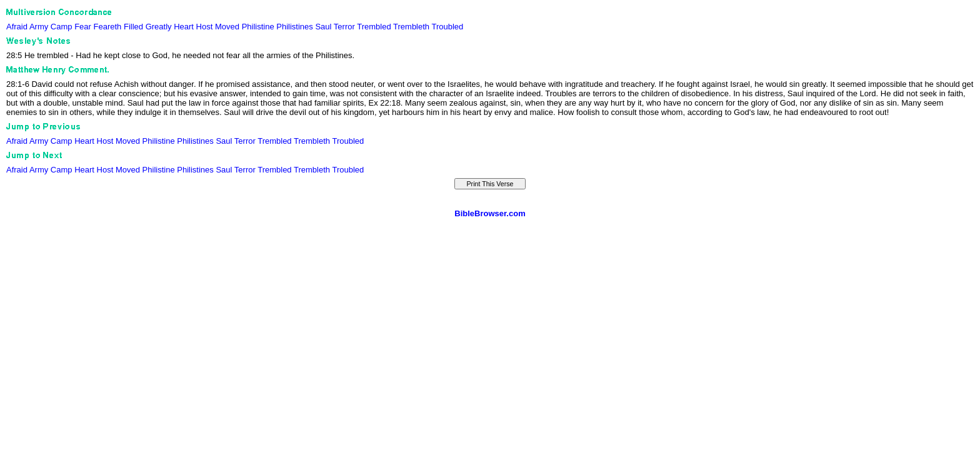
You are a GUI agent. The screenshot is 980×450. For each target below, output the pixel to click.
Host (205, 27)
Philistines (295, 27)
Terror (344, 27)
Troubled (447, 27)
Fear (83, 27)
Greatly (159, 27)
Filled (133, 27)
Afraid (17, 27)
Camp (62, 27)
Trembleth (411, 27)
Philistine (258, 27)
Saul (323, 27)
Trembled (374, 27)
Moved (227, 27)
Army (39, 27)
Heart (184, 27)
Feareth (108, 27)
